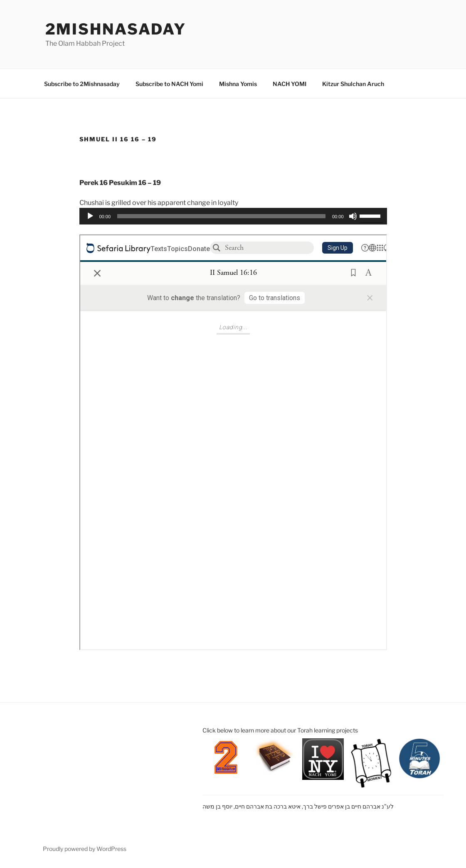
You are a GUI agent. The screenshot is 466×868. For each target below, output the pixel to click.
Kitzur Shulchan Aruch (353, 84)
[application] (233, 216)
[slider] (221, 216)
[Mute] (353, 216)
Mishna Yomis (238, 84)
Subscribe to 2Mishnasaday (82, 84)
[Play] (90, 216)
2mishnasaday (116, 29)
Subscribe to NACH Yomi (169, 84)
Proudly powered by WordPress (85, 849)
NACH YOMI (290, 84)
